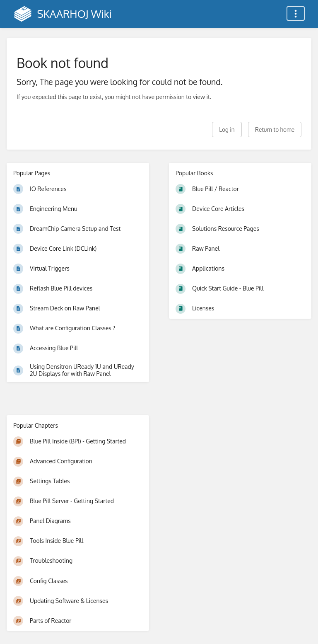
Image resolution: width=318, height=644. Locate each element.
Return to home (275, 130)
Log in (227, 130)
